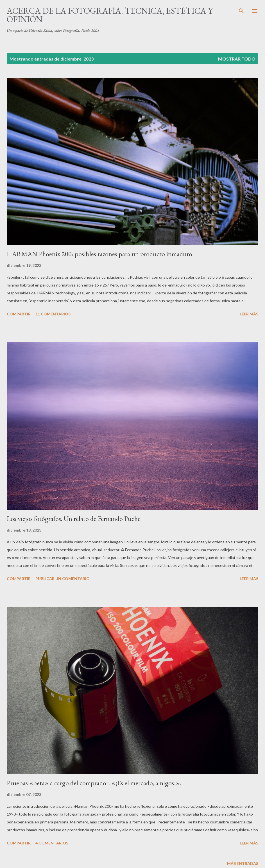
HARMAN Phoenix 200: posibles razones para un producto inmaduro (99, 254)
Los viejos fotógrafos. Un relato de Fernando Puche (74, 519)
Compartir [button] (19, 314)
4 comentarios (52, 843)
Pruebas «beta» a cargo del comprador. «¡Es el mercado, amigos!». (94, 783)
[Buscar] (241, 10)
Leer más (249, 314)
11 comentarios (53, 314)
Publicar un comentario (63, 579)
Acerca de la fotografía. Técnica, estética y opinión (110, 15)
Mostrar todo (237, 59)
